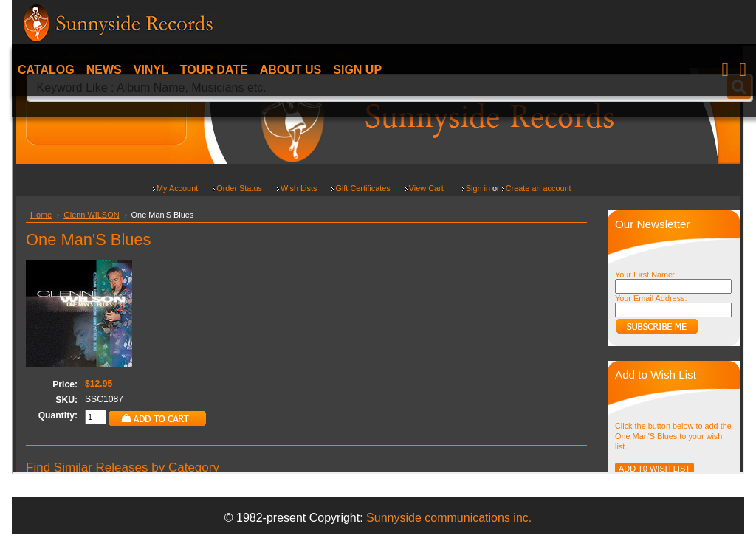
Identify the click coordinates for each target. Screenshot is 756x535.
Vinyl (151, 70)
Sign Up (357, 70)
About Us (291, 70)
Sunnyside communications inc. (449, 518)
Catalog (46, 70)
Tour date (214, 70)
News (104, 70)
